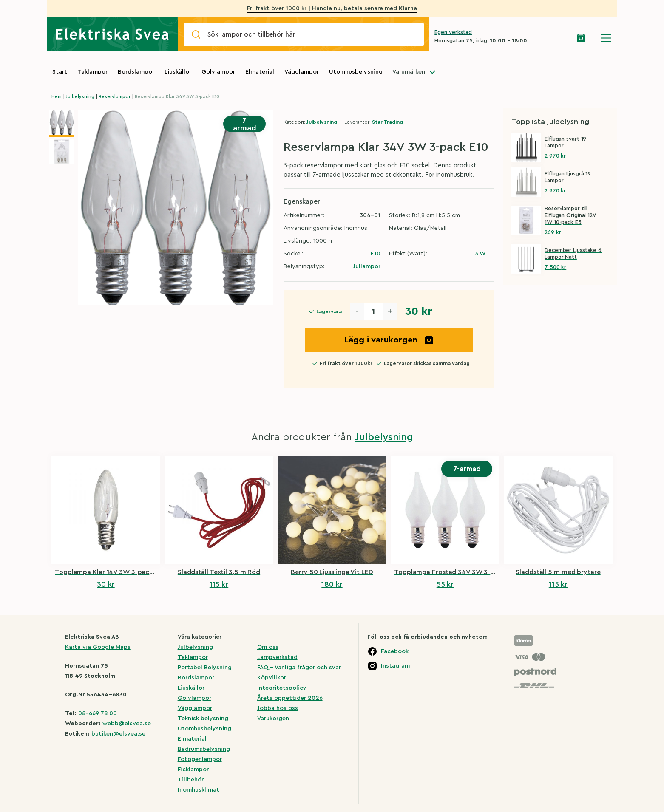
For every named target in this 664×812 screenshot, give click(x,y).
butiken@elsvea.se (118, 734)
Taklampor (92, 72)
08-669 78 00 (98, 713)
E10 (376, 254)
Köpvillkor (272, 678)
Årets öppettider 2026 (290, 698)
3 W (480, 254)
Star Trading (387, 122)
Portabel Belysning (205, 668)
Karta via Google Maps (98, 647)
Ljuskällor (178, 72)
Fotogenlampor (200, 759)
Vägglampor (302, 72)
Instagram (395, 666)
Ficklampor (193, 770)
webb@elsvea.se (127, 724)
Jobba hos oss (278, 708)
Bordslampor (136, 72)
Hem (57, 97)
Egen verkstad (453, 32)
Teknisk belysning (203, 719)
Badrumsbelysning (204, 749)
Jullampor (367, 266)
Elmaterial (260, 72)
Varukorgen (273, 719)
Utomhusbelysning (356, 72)
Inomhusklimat (199, 790)
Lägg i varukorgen (389, 340)
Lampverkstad (277, 657)
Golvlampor (218, 72)
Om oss (268, 647)
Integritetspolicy (282, 688)
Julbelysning (80, 97)
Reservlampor (115, 97)
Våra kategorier (200, 637)
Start (60, 72)
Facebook (395, 651)
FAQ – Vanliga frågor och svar (299, 668)
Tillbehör (191, 780)
